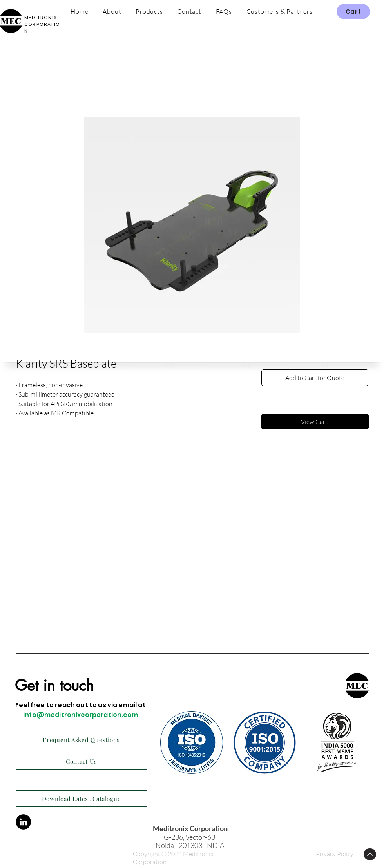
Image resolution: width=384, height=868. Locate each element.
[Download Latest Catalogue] (81, 799)
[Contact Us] (81, 761)
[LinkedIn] (23, 822)
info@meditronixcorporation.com (81, 715)
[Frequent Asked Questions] (81, 740)
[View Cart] (315, 422)
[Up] (370, 854)
